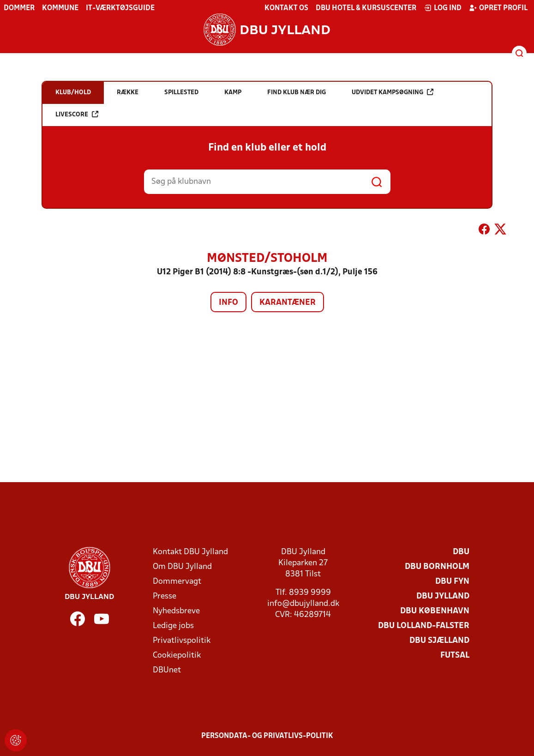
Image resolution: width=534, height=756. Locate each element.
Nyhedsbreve (176, 611)
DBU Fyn (452, 582)
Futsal (455, 656)
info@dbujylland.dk (303, 604)
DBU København (435, 611)
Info (228, 303)
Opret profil (498, 8)
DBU (461, 552)
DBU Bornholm (437, 567)
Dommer (19, 8)
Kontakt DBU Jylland (190, 552)
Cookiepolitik (177, 656)
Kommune (60, 8)
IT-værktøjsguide (120, 8)
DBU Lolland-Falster (424, 626)
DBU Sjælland (439, 641)
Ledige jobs (173, 626)
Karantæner (288, 303)
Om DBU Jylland (182, 567)
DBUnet (167, 670)
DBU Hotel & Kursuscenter (366, 8)
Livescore (77, 114)
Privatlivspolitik (182, 641)
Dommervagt (177, 582)
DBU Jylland (443, 596)
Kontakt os (286, 8)
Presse (165, 596)
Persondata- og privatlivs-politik (267, 736)
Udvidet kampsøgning (393, 92)
